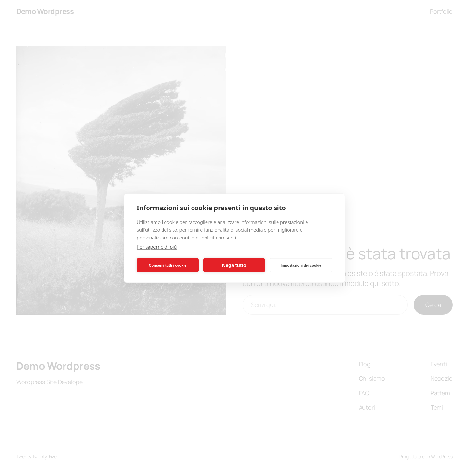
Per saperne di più (157, 246)
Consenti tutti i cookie (168, 265)
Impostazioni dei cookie (301, 265)
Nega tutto (234, 265)
